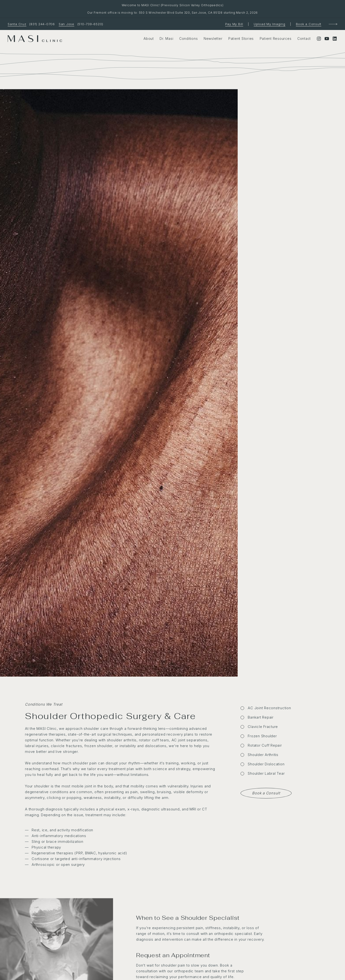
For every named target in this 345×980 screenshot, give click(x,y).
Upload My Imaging (270, 24)
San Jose (66, 24)
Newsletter (213, 38)
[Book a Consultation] (333, 24)
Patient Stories (241, 38)
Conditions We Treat (43, 704)
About (149, 38)
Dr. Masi (166, 38)
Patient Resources (276, 38)
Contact (304, 38)
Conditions (189, 38)
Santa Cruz (17, 24)
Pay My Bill (234, 24)
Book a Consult (309, 24)
